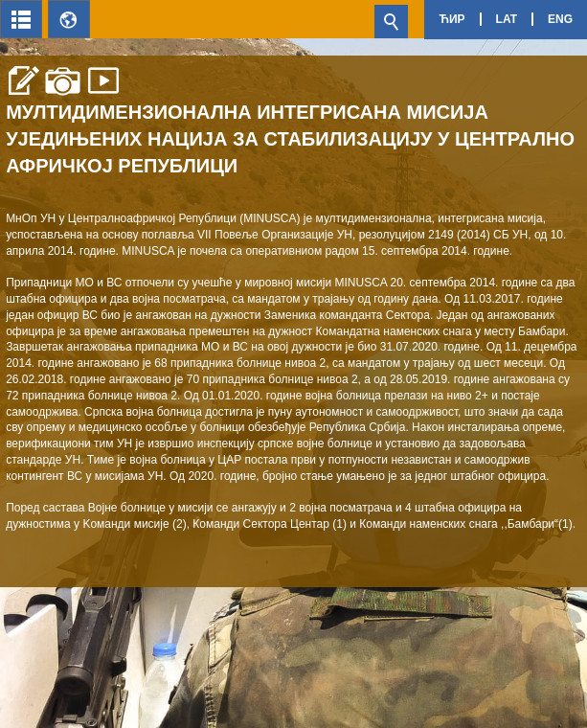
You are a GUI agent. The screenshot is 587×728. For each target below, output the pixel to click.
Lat (507, 19)
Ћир (452, 19)
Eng (560, 19)
